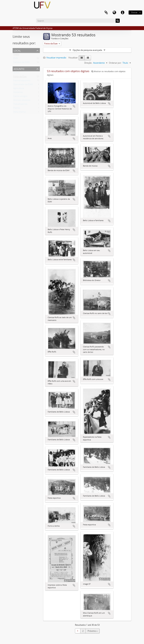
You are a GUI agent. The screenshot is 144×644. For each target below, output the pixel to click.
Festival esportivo (22, 81)
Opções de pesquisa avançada (87, 50)
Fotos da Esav (20, 77)
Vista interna (19, 113)
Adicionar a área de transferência (74, 106)
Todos (16, 55)
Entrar (134, 12)
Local (17, 50)
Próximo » (93, 631)
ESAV (16, 59)
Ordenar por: (115, 63)
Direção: (88, 63)
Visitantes (18, 93)
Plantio (17, 109)
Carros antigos (20, 97)
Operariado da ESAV (23, 85)
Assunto (19, 69)
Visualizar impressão (55, 58)
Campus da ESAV (21, 63)
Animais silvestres (22, 101)
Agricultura (19, 89)
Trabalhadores (20, 105)
